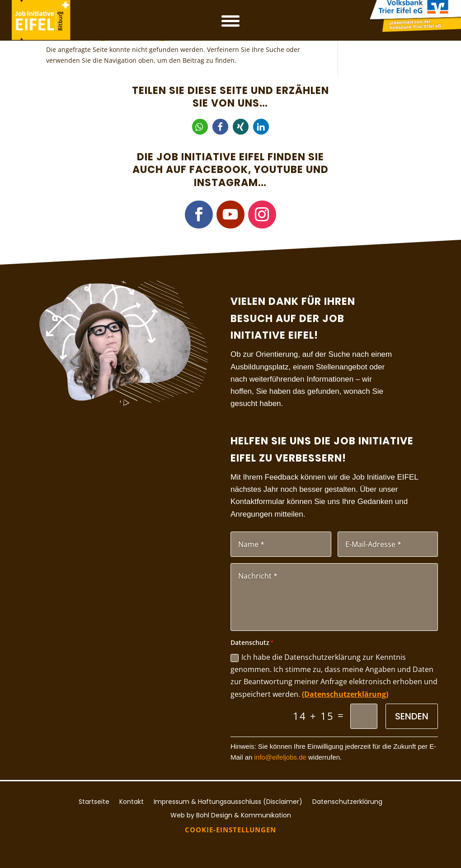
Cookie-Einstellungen (230, 830)
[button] (200, 127)
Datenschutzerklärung (347, 801)
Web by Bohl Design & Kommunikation (231, 814)
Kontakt (132, 801)
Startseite (94, 801)
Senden (412, 716)
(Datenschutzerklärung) (345, 694)
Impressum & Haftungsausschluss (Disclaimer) (228, 801)
